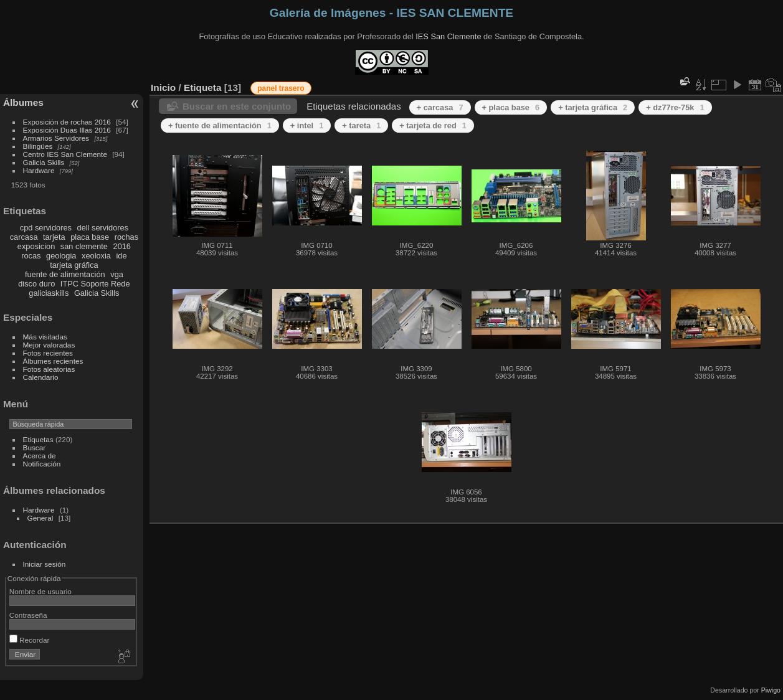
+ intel (307, 125)
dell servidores (103, 228)
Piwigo (771, 690)
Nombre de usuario (40, 591)
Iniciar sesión (45, 564)
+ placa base (511, 107)
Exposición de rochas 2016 (67, 122)
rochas (126, 237)
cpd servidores (46, 228)
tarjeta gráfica (74, 265)
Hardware (39, 170)
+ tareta (361, 125)
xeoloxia (96, 256)
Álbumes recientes (53, 361)
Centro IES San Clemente (65, 154)
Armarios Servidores (56, 138)
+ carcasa (440, 107)
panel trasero (281, 88)
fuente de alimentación (65, 274)
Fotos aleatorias (49, 369)
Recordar (30, 640)
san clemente (84, 246)
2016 (122, 246)
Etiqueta (203, 87)
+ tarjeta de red (433, 125)
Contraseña (28, 615)
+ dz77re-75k (675, 107)
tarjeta (54, 237)
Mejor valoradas (49, 345)
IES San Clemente (448, 36)
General (40, 518)
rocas (31, 256)
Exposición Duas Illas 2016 (67, 130)
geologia (61, 256)
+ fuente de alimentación (220, 125)
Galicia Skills (44, 162)
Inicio (163, 87)
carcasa (24, 237)
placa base (90, 237)
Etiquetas (38, 439)
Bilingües (38, 146)
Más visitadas (45, 337)
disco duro (36, 284)
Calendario (41, 377)
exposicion (36, 246)
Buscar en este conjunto (237, 106)
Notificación (42, 464)
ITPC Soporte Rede (95, 284)
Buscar (35, 447)
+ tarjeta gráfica (593, 107)
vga (117, 274)
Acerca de (40, 456)
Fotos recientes (48, 353)
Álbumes (23, 102)
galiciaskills (49, 293)
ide (122, 256)
